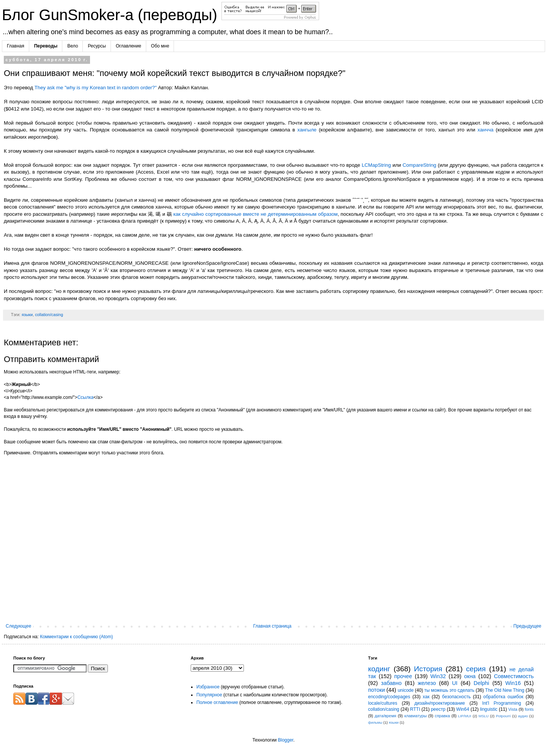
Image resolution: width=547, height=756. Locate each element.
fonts (529, 709)
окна (470, 676)
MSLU (484, 716)
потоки (376, 690)
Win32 (438, 676)
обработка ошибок (503, 697)
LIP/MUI (465, 716)
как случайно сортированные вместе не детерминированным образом (255, 214)
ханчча (485, 130)
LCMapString (376, 165)
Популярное (209, 695)
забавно (391, 683)
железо (427, 683)
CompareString (420, 165)
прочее (403, 676)
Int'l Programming (501, 703)
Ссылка (85, 397)
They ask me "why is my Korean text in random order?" (96, 88)
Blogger (285, 740)
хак (426, 697)
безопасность (456, 697)
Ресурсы (97, 46)
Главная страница (273, 626)
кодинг (379, 669)
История (428, 669)
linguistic (489, 709)
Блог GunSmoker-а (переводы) (112, 15)
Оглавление (129, 46)
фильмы (375, 722)
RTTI (415, 709)
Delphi (481, 683)
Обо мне (160, 46)
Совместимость (514, 676)
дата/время (385, 716)
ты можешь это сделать (449, 690)
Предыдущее (527, 626)
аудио (523, 716)
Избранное (208, 687)
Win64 (463, 709)
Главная (16, 46)
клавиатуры (415, 716)
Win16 (513, 683)
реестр (438, 709)
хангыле (307, 130)
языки (27, 315)
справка (443, 716)
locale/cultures (383, 703)
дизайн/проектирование (440, 703)
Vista (513, 709)
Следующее (18, 626)
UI (455, 683)
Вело (73, 46)
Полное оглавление (217, 702)
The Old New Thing (505, 690)
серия (476, 669)
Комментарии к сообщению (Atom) (76, 637)
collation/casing (49, 315)
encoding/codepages (389, 697)
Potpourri (503, 716)
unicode (406, 690)
